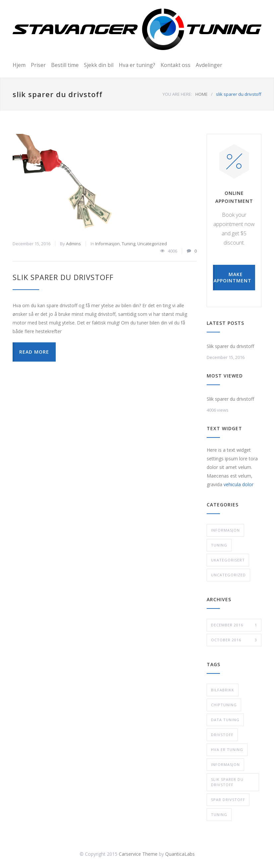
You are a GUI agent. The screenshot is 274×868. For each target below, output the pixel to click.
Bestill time (65, 65)
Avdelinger (209, 65)
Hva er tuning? (137, 65)
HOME (202, 94)
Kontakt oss (175, 65)
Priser (38, 65)
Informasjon (107, 244)
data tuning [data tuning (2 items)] (225, 720)
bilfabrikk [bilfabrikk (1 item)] (223, 690)
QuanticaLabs (180, 854)
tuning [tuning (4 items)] (219, 814)
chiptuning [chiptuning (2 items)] (224, 705)
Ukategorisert (228, 560)
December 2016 (234, 625)
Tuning (129, 244)
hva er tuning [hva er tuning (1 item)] (227, 750)
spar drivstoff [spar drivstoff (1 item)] (228, 800)
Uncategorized (152, 244)
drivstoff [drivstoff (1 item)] (222, 735)
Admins (73, 244)
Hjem (19, 65)
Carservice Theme (138, 854)
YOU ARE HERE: (177, 94)
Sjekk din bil (99, 65)
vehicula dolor (239, 484)
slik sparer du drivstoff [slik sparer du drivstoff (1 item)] (227, 782)
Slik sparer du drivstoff (63, 277)
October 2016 (234, 640)
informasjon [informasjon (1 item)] (225, 764)
